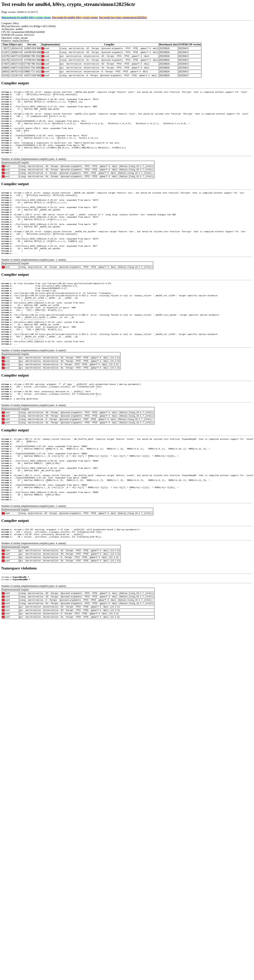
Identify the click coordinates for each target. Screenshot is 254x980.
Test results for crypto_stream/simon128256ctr (123, 17)
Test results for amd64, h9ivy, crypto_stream (75, 17)
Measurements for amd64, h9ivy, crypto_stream (26, 17)
